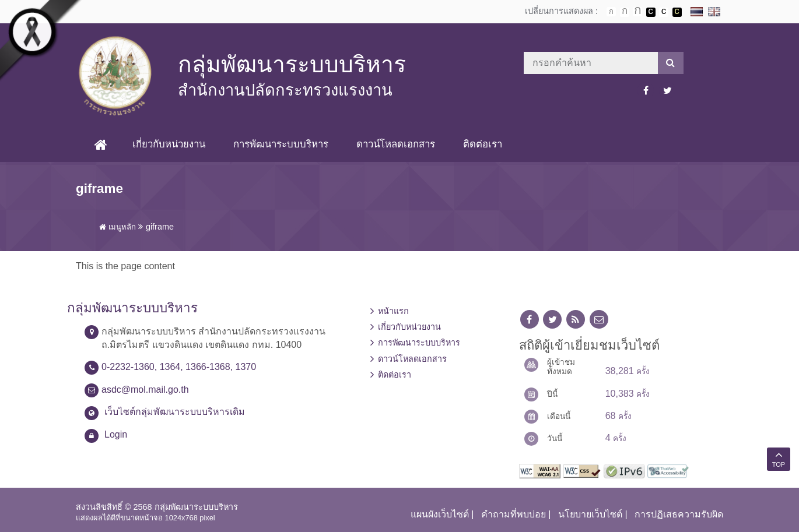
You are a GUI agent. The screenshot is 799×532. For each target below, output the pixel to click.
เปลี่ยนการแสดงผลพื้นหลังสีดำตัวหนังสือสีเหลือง (677, 12)
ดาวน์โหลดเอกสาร (396, 144)
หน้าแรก (393, 311)
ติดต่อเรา (483, 144)
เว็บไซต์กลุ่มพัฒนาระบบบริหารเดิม (175, 412)
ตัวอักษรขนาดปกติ (611, 12)
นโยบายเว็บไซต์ (590, 514)
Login (116, 434)
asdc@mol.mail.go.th (145, 390)
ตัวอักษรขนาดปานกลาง (625, 12)
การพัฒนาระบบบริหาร (281, 144)
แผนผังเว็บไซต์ (440, 514)
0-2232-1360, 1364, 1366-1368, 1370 (179, 367)
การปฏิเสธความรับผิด (679, 514)
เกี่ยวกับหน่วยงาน (169, 144)
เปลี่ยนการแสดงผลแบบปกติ (664, 12)
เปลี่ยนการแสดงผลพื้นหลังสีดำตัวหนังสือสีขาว (651, 12)
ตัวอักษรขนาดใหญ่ (637, 12)
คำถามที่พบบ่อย (514, 514)
